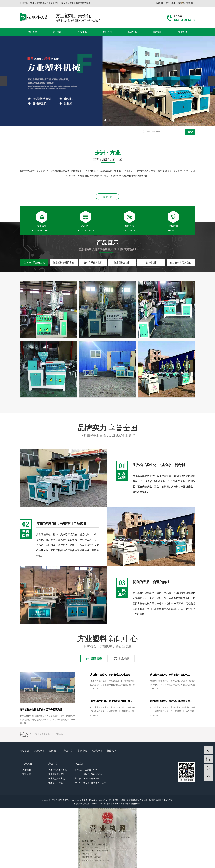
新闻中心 (132, 32)
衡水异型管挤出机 (57, 779)
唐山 (130, 804)
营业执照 (182, 32)
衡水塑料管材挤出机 (58, 774)
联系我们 (157, 32)
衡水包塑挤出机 (122, 800)
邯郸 (113, 804)
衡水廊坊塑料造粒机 (153, 800)
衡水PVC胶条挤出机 (57, 770)
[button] (105, 120)
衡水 (117, 804)
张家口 (139, 804)
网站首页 (32, 32)
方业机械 (86, 804)
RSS (168, 3)
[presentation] (4, 81)
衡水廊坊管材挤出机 (137, 800)
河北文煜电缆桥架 (44, 734)
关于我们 (57, 32)
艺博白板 (59, 734)
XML (173, 3)
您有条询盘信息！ (186, 3)
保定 (101, 804)
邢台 (134, 804)
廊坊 (120, 804)
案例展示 (107, 32)
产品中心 (82, 32)
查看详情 (107, 197)
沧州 (105, 804)
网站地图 (160, 3)
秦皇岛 (125, 804)
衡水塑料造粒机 (56, 783)
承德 (109, 804)
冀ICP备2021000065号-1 (98, 800)
